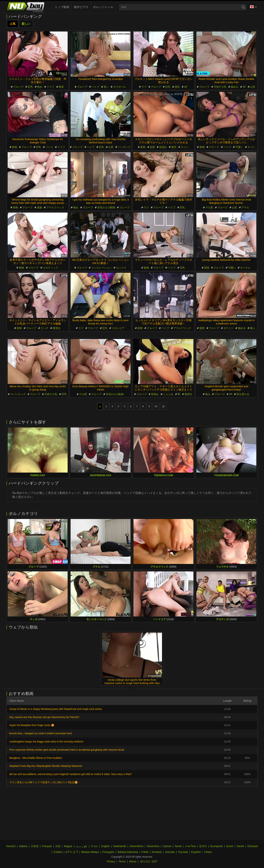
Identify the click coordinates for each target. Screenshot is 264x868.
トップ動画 (62, 7)
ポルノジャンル (103, 7)
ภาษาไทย (190, 846)
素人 (253, 328)
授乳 (177, 87)
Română (157, 852)
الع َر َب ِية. (82, 846)
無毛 (174, 147)
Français (47, 846)
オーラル (245, 268)
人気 (13, 24)
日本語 (35, 846)
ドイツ (51, 87)
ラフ (144, 87)
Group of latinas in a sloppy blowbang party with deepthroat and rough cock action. (56, 709)
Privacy (111, 861)
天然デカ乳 (220, 87)
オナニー (229, 328)
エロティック (51, 268)
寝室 (202, 328)
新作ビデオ (81, 7)
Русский (183, 852)
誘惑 (207, 268)
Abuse (133, 861)
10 (156, 406)
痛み (76, 207)
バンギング (124, 147)
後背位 (57, 328)
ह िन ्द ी (72, 852)
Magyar (68, 846)
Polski (145, 852)
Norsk (178, 846)
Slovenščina (137, 846)
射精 (15, 147)
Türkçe (208, 852)
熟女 (40, 87)
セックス (121, 268)
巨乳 (30, 87)
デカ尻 (209, 207)
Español (196, 852)
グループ (18, 87)
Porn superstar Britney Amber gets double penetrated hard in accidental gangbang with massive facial (67, 750)
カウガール (119, 87)
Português (108, 852)
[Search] (243, 7)
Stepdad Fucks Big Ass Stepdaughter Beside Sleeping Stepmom (46, 766)
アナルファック (55, 207)
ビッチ (45, 328)
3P (186, 87)
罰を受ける (243, 394)
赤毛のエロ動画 (106, 207)
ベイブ (95, 87)
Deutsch (11, 846)
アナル (245, 207)
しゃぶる (168, 394)
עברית (94, 846)
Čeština (58, 852)
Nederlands (120, 846)
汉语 (58, 846)
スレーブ (125, 207)
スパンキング (18, 394)
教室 (61, 87)
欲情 (152, 147)
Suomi (230, 846)
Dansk (240, 846)
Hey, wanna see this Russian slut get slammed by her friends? (44, 717)
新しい (26, 24)
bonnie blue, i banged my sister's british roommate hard (41, 733)
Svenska (170, 852)
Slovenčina (153, 846)
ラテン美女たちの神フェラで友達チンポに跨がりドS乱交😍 (43, 782)
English (105, 846)
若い (106, 87)
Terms (122, 861)
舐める (235, 87)
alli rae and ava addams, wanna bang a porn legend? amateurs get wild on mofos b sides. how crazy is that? (70, 774)
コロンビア (118, 328)
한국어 (203, 846)
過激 (39, 207)
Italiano (23, 846)
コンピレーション (101, 268)
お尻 (253, 87)
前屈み (163, 147)
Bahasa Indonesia (128, 852)
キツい (185, 147)
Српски (167, 846)
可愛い (239, 147)
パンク (49, 147)
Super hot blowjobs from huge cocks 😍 (32, 725)
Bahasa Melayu (90, 852)
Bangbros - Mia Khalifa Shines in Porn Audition (36, 758)
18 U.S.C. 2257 (149, 861)
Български (216, 846)
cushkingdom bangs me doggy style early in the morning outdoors (46, 742)
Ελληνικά (253, 846)
